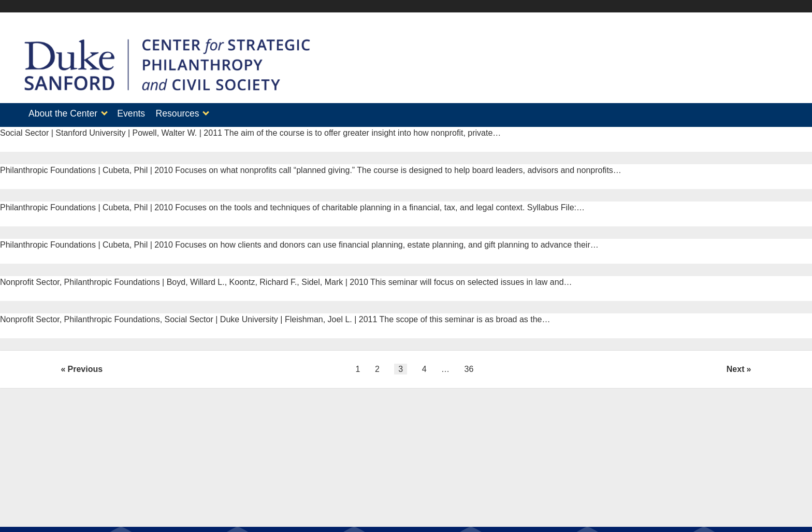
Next (736, 366)
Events (136, 113)
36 (469, 366)
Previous (85, 366)
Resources (188, 113)
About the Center (63, 113)
